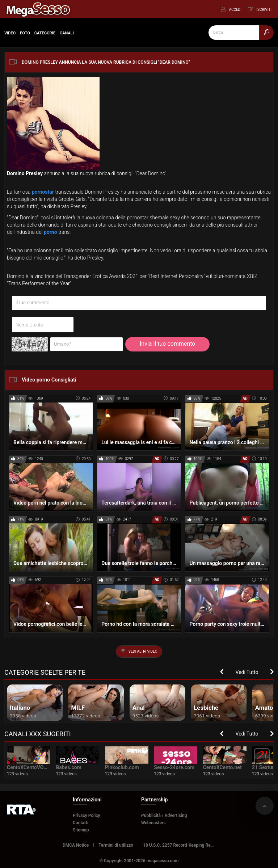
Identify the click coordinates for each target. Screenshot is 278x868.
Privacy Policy (87, 816)
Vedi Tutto (247, 672)
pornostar (43, 192)
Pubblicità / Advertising (164, 816)
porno (50, 232)
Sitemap (81, 830)
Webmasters (153, 823)
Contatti (81, 823)
